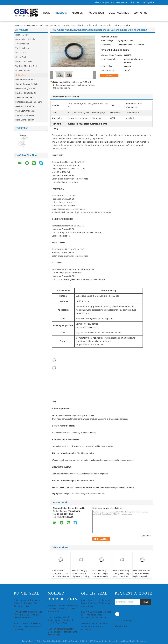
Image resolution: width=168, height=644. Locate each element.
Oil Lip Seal (21, 57)
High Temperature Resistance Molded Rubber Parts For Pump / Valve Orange (63, 632)
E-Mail (119, 620)
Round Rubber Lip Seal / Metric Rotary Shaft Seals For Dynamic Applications (96, 603)
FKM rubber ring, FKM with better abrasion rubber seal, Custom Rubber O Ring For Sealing (74, 85)
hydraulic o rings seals (65, 494)
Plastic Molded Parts (25, 98)
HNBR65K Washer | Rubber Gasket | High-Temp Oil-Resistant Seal (142, 575)
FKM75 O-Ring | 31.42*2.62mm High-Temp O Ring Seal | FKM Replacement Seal (81, 576)
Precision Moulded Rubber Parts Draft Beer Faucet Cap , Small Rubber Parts (63, 609)
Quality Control (119, 13)
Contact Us (140, 13)
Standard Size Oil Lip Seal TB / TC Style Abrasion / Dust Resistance (95, 626)
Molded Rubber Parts (25, 80)
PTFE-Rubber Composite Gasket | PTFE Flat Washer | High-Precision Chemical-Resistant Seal (61, 578)
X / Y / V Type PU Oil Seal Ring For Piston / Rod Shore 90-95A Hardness (28, 626)
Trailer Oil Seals (23, 48)
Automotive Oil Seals (25, 39)
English (150, 2)
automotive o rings (98, 494)
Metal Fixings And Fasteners (29, 102)
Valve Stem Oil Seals (25, 111)
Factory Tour (96, 13)
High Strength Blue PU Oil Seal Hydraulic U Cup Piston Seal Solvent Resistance (28, 615)
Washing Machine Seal (26, 66)
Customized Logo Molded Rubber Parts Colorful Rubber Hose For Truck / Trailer (62, 620)
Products (61, 13)
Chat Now (135, 2)
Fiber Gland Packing (25, 120)
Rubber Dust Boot (24, 62)
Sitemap (128, 620)
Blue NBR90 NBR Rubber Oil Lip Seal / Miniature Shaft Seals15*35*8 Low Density (96, 615)
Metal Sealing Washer (26, 89)
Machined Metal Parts (26, 93)
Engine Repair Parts (25, 115)
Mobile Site (121, 626)
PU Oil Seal (21, 53)
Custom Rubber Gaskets (27, 84)
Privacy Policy (28, 641)
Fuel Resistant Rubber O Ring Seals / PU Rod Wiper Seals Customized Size (28, 603)
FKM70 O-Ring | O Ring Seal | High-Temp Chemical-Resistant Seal (101, 575)
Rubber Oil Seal (23, 35)
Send (146, 602)
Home (47, 13)
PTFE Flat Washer (23, 71)
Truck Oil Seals (22, 44)
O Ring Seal (38, 25)
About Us (77, 13)
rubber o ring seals (82, 494)
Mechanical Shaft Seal (26, 106)
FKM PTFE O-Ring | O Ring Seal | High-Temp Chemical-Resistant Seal (122, 575)
